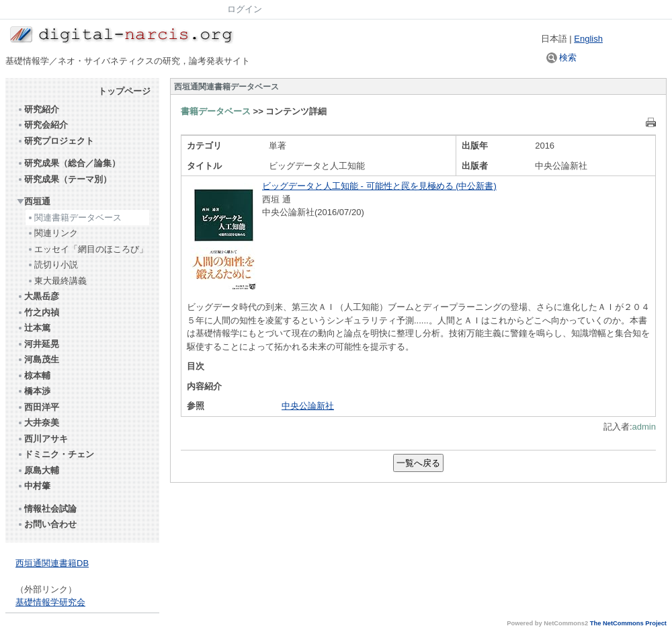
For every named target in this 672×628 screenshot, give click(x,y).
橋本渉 (34, 391)
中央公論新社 (308, 406)
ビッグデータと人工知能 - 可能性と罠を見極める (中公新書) (379, 186)
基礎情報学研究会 (50, 602)
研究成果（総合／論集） (69, 163)
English (588, 39)
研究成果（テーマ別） (64, 179)
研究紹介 (38, 109)
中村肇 (34, 486)
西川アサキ (42, 439)
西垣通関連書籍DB (52, 563)
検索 (562, 57)
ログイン (245, 9)
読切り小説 (52, 265)
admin (644, 427)
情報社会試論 (47, 509)
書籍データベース (216, 111)
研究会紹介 (42, 125)
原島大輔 (38, 470)
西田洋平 (38, 407)
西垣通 (34, 201)
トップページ (124, 91)
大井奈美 (38, 423)
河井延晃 (38, 344)
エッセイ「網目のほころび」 (87, 249)
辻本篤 (34, 328)
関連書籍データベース (74, 218)
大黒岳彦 (38, 296)
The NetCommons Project (628, 623)
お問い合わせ (47, 524)
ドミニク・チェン (55, 454)
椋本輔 (34, 376)
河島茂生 (38, 359)
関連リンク (52, 233)
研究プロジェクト (55, 141)
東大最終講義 (57, 281)
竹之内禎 (38, 312)
